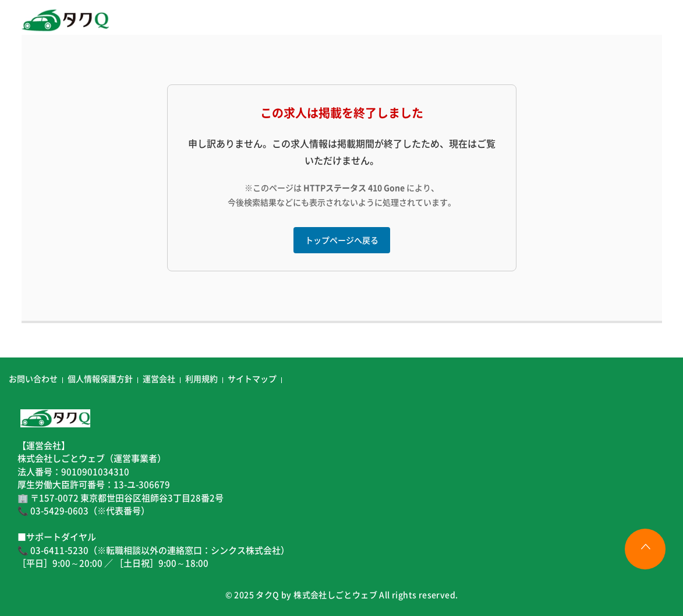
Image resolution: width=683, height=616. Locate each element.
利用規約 (201, 378)
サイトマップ (252, 378)
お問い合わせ (33, 378)
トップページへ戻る (342, 240)
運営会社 (159, 378)
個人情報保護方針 (100, 378)
